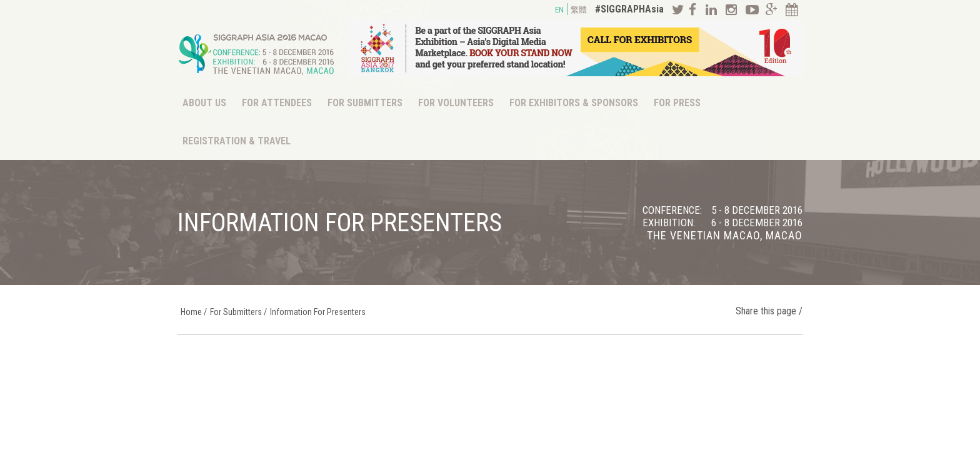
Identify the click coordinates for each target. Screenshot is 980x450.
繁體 (579, 10)
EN (559, 10)
